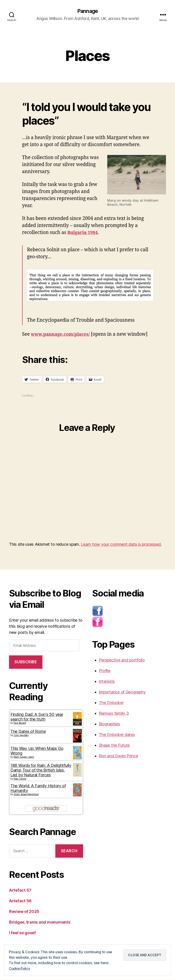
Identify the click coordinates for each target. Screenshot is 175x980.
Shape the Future (114, 746)
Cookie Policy (20, 968)
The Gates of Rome (28, 732)
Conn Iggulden (21, 735)
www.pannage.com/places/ (62, 334)
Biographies (110, 724)
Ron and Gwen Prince (119, 756)
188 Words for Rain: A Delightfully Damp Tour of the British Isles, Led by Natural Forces (41, 770)
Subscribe (26, 662)
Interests (107, 682)
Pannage (87, 11)
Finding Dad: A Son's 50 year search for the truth (37, 717)
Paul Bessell (20, 723)
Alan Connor (20, 779)
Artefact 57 (20, 890)
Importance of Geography (122, 692)
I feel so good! (23, 933)
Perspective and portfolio (122, 660)
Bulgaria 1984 (83, 233)
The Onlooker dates (117, 735)
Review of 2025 (24, 912)
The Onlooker (111, 703)
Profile (105, 671)
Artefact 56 (20, 901)
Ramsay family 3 (114, 714)
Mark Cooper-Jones (24, 757)
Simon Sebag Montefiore (26, 794)
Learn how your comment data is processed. (121, 545)
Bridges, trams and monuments (40, 922)
